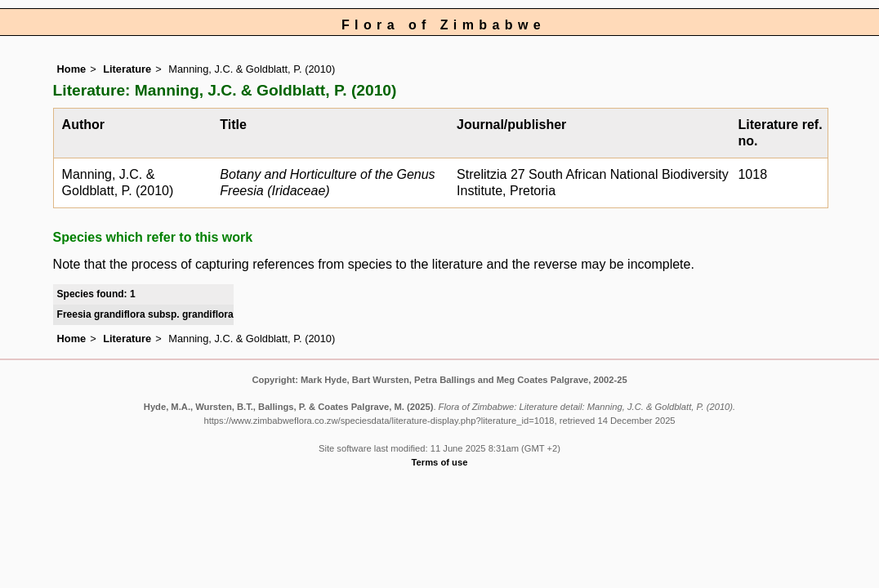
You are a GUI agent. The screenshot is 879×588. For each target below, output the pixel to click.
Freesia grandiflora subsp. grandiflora (145, 314)
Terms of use (440, 462)
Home (72, 69)
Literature (127, 69)
